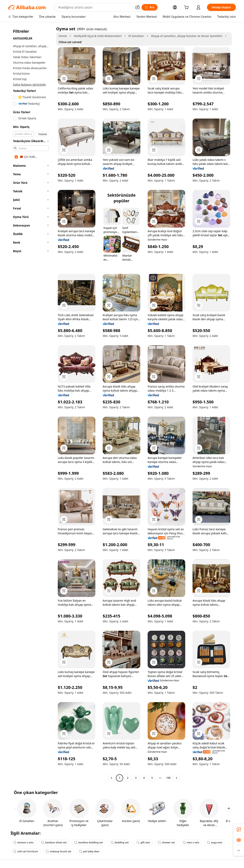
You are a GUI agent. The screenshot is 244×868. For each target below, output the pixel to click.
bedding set (120, 842)
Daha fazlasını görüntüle (29, 84)
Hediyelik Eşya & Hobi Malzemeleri (98, 36)
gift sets (143, 842)
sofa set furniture (26, 851)
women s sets (23, 842)
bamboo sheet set (54, 842)
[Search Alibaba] (95, 7)
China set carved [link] (70, 42)
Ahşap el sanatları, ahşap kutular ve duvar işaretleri (187, 36)
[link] (239, 829)
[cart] (187, 8)
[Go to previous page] (111, 778)
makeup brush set (59, 851)
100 (168, 778)
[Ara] (150, 7)
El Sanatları (136, 36)
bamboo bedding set (89, 842)
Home (63, 36)
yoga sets (215, 842)
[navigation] (31, 404)
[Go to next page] (176, 778)
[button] (137, 7)
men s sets (191, 842)
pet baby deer (89, 851)
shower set (166, 842)
